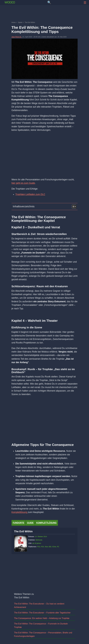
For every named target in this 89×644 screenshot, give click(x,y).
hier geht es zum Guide (23, 183)
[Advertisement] (44, 14)
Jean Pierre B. (17, 37)
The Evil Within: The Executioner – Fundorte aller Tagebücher (42, 613)
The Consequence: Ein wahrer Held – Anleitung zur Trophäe (42, 618)
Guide (30, 523)
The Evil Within (23, 531)
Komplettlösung (20, 512)
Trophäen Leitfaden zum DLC (30, 194)
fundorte (19, 523)
